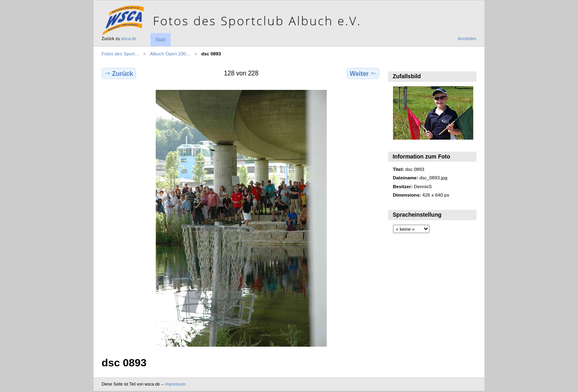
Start (160, 40)
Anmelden (467, 39)
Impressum (175, 384)
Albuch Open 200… (170, 54)
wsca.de (129, 39)
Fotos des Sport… (120, 54)
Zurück (119, 73)
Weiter (363, 73)
